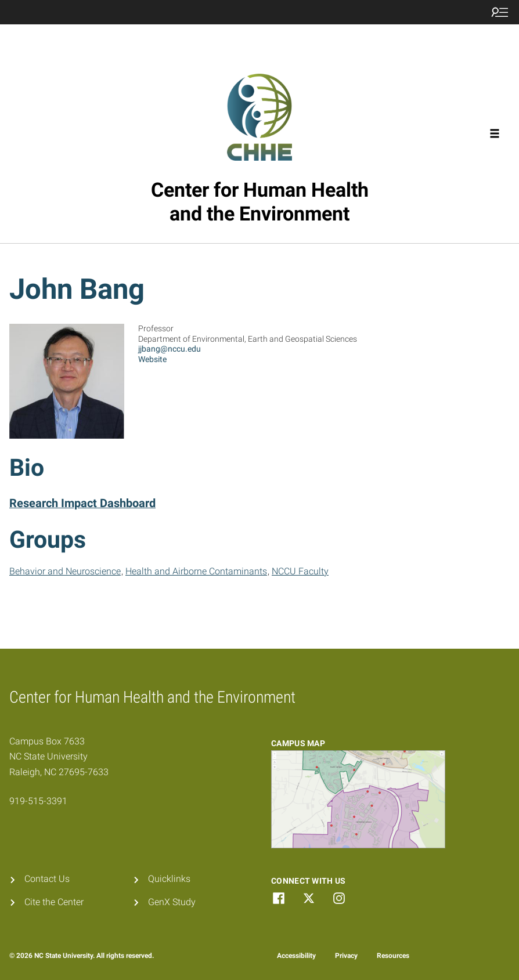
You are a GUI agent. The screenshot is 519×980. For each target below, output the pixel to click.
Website (152, 359)
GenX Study (172, 902)
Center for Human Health (260, 202)
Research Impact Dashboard (82, 503)
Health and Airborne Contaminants (196, 571)
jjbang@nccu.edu (170, 349)
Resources (393, 956)
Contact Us (47, 879)
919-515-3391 (38, 801)
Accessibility (296, 956)
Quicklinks (169, 879)
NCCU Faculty (300, 571)
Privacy (346, 956)
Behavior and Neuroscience (65, 571)
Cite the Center (54, 902)
